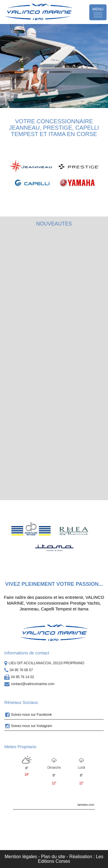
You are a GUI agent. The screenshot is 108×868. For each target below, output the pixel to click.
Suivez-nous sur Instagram (29, 726)
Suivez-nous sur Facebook (29, 715)
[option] (54, 66)
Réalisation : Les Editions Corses (70, 859)
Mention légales (21, 857)
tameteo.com (86, 805)
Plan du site (53, 857)
